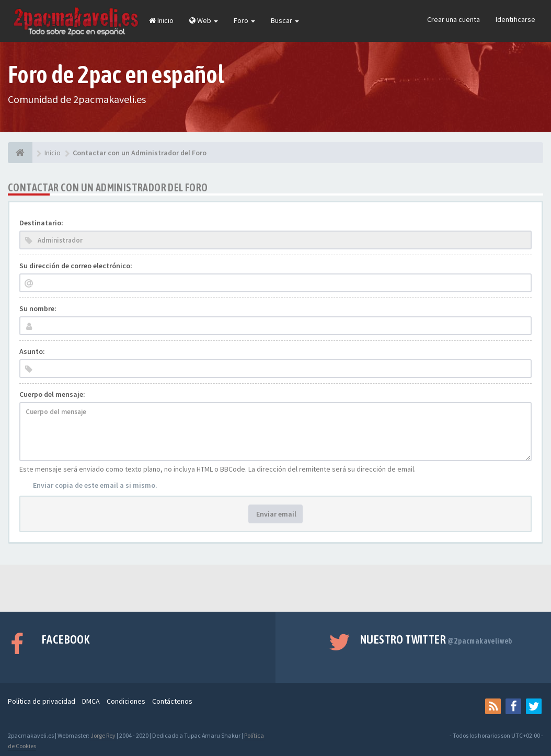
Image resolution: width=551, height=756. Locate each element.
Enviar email (275, 514)
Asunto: (32, 351)
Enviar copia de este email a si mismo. (95, 485)
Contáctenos (172, 701)
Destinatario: (41, 223)
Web (204, 20)
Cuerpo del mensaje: (52, 394)
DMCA (91, 701)
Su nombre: (38, 308)
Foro (244, 20)
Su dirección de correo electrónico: (76, 266)
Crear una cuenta (454, 19)
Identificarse (515, 19)
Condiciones (126, 701)
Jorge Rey (103, 735)
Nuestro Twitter (436, 639)
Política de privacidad (42, 701)
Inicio (161, 20)
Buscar (285, 20)
